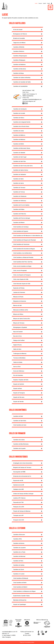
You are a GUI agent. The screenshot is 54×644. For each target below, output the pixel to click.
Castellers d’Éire (18, 539)
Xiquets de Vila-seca (19, 397)
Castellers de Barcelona (20, 69)
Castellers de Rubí (18, 416)
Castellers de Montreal (19, 556)
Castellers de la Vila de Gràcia (21, 126)
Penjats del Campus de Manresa (22, 511)
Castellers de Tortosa (19, 192)
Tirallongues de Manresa (20, 354)
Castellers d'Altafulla (19, 47)
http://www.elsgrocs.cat (29, 101)
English (49, 3)
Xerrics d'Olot (17, 367)
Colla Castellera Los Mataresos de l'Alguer (24, 591)
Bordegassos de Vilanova (20, 34)
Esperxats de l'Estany (19, 288)
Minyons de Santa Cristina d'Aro (22, 319)
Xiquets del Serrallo (18, 402)
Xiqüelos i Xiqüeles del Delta (21, 380)
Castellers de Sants (18, 179)
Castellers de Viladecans (20, 196)
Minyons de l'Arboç (18, 314)
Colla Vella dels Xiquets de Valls (22, 284)
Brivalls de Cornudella (19, 38)
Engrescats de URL (18, 481)
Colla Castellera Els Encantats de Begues (24, 249)
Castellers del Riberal (19, 223)
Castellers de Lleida (18, 131)
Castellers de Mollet (19, 144)
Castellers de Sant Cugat (20, 157)
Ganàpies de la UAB (18, 489)
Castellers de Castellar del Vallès (22, 82)
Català (36, 3)
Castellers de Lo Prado (19, 552)
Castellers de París (18, 561)
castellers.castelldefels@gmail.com (32, 99)
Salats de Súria (17, 349)
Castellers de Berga (18, 73)
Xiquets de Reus (18, 388)
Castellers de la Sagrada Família (22, 122)
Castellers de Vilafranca (20, 201)
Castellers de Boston (19, 543)
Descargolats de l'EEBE (19, 472)
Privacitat (29, 632)
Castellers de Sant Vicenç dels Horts (23, 166)
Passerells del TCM (18, 502)
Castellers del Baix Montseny (21, 444)
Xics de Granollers (18, 375)
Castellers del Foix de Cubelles (21, 205)
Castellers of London (19, 574)
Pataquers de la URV (19, 507)
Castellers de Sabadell (19, 153)
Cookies (27, 633)
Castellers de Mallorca (19, 135)
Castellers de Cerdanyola (20, 109)
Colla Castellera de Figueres (21, 231)
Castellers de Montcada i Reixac (22, 148)
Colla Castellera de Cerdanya (21, 227)
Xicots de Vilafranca (19, 371)
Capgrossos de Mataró (19, 43)
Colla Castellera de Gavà (20, 425)
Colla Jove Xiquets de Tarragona (22, 275)
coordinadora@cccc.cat (8, 632)
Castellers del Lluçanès (19, 448)
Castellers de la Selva (19, 440)
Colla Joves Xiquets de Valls (21, 279)
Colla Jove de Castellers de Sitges (22, 266)
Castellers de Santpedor (20, 174)
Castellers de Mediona (19, 139)
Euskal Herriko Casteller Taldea (21, 596)
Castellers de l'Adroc (19, 118)
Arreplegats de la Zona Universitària (23, 463)
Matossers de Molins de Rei (21, 310)
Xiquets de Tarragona (19, 393)
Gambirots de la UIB (19, 485)
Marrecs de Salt (17, 305)
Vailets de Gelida (18, 362)
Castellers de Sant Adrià (20, 421)
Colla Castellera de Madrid (20, 587)
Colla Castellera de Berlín (20, 583)
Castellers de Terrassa (19, 188)
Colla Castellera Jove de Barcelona (22, 253)
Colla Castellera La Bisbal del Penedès (23, 257)
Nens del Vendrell (18, 332)
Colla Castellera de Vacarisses (21, 244)
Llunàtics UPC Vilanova (19, 498)
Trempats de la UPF (18, 515)
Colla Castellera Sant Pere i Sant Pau (23, 262)
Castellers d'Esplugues (19, 60)
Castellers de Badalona (19, 64)
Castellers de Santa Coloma (21, 170)
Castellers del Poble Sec (20, 214)
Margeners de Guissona (20, 301)
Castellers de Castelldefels (20, 86)
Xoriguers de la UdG (19, 520)
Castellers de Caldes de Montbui (22, 78)
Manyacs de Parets (18, 297)
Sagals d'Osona (17, 345)
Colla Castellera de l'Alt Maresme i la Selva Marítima (27, 236)
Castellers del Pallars (19, 209)
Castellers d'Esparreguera (20, 56)
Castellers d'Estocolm (19, 535)
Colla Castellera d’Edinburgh (21, 578)
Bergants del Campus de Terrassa (22, 467)
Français (40, 3)
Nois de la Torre (17, 336)
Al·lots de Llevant (18, 30)
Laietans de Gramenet (19, 292)
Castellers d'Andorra (19, 51)
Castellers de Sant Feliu (19, 161)
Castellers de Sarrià (18, 183)
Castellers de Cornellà (19, 113)
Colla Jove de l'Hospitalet (20, 271)
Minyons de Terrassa (19, 323)
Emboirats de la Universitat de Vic (22, 476)
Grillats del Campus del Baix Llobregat (23, 494)
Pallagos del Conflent (19, 340)
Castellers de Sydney (19, 565)
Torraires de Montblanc (19, 358)
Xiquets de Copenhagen (20, 604)
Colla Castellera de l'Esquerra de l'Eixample (25, 240)
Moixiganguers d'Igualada (20, 327)
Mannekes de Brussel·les (20, 600)
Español (44, 3)
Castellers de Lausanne (19, 548)
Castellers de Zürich (19, 570)
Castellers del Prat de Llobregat (22, 218)
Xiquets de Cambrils (19, 384)
